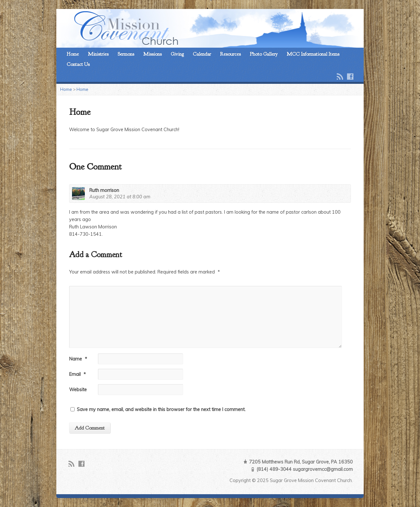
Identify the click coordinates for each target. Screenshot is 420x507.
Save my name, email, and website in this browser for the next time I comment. (161, 409)
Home (73, 54)
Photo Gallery (264, 54)
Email (77, 374)
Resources (230, 54)
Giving (177, 54)
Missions (152, 54)
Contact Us (78, 64)
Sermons (126, 54)
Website (78, 390)
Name (78, 359)
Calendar (202, 54)
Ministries (98, 54)
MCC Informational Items (313, 54)
